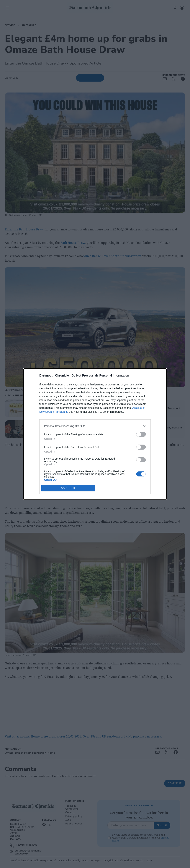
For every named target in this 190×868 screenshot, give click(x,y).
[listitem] (95, 426)
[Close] (159, 376)
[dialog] (95, 434)
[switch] (141, 434)
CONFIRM (68, 488)
